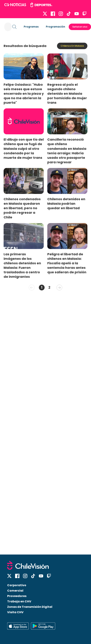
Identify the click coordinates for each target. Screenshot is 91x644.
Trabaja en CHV (19, 601)
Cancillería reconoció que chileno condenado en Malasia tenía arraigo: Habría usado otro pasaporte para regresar (67, 151)
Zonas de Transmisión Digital (30, 607)
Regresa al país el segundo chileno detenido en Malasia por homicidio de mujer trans (67, 94)
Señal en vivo (80, 27)
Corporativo (17, 585)
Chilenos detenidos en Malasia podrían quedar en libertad (66, 204)
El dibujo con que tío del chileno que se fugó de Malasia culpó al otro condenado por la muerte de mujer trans (24, 149)
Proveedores (17, 596)
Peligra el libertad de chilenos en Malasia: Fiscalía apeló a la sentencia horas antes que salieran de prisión (67, 263)
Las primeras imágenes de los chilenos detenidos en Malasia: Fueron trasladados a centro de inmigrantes (22, 265)
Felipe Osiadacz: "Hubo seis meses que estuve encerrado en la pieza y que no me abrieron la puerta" (24, 94)
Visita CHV (15, 612)
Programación (55, 27)
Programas (31, 27)
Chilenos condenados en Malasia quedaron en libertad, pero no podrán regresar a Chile (22, 208)
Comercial (15, 591)
